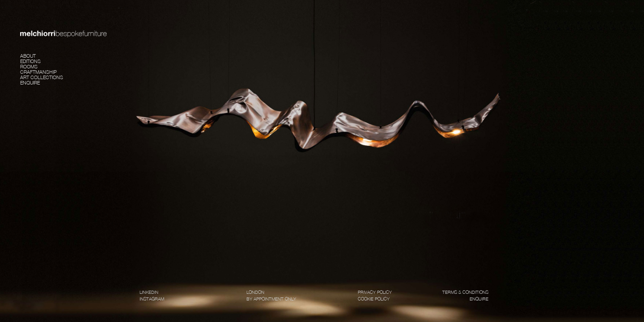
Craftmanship (38, 71)
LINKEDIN (149, 292)
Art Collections (42, 77)
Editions (30, 61)
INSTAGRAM (152, 299)
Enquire (30, 82)
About (28, 55)
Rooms (29, 66)
